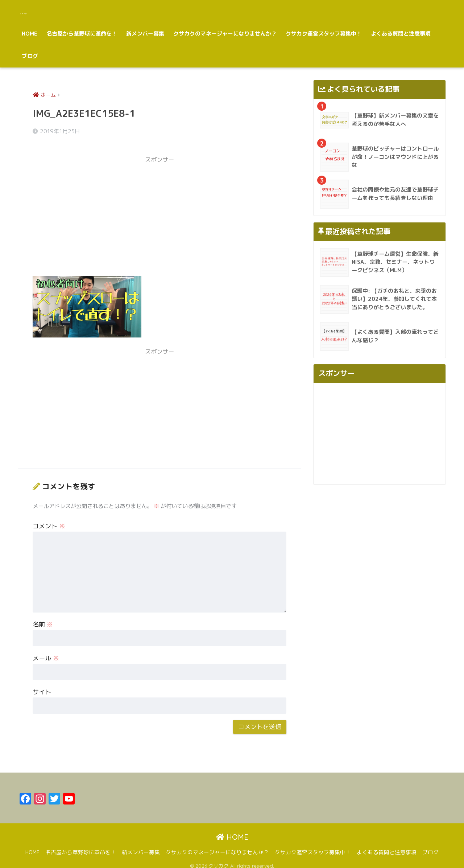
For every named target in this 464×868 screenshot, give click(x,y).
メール (46, 653)
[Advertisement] (159, 214)
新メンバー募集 (145, 34)
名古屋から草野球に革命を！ (82, 34)
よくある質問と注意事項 (401, 34)
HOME (30, 34)
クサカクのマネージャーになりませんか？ (225, 34)
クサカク (37, 11)
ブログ (30, 56)
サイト (42, 686)
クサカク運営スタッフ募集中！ (324, 34)
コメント (49, 521)
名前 (43, 619)
